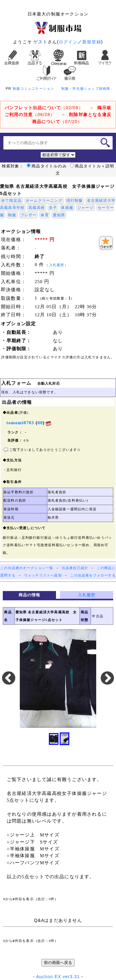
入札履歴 (57, 265)
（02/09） (44, 108)
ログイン (68, 42)
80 (40, 423)
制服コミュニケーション (33, 89)
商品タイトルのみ (47, 166)
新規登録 (92, 42)
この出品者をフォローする (93, 575)
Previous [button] (9, 679)
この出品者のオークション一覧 (27, 568)
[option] (58, 678)
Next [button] (107, 679)
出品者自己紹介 (75, 568)
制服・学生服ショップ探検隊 (86, 89)
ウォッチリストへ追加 (43, 575)
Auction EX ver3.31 (58, 977)
